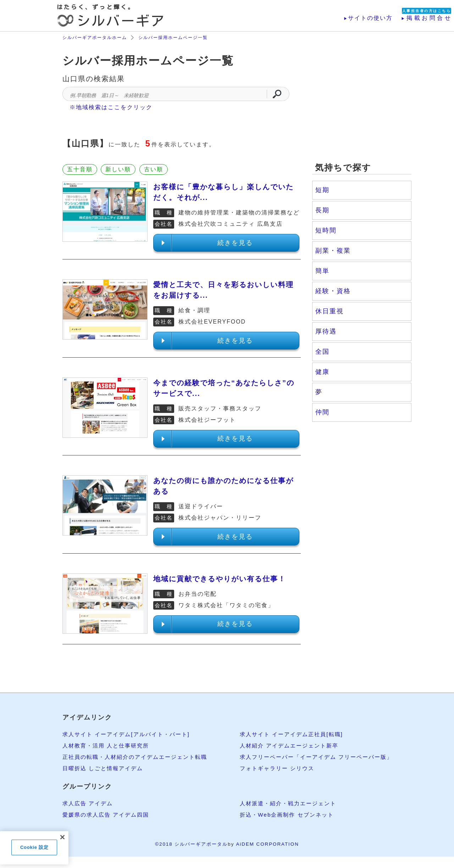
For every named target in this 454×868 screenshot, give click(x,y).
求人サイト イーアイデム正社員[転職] (294, 734)
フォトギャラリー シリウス (279, 768)
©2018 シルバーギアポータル (191, 844)
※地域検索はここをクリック (111, 107)
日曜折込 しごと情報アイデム (105, 768)
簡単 (322, 271)
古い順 (154, 169)
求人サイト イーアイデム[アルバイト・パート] (130, 734)
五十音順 (80, 169)
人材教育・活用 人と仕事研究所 (108, 746)
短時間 (326, 230)
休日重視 (330, 311)
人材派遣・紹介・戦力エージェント (291, 803)
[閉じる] (62, 837)
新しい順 (118, 169)
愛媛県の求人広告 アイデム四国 (108, 815)
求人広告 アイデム (89, 803)
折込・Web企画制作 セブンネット (289, 815)
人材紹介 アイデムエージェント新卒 (292, 746)
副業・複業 (333, 251)
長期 (322, 210)
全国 (322, 352)
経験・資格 (333, 291)
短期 (322, 190)
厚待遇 (326, 331)
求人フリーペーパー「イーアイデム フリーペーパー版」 (321, 757)
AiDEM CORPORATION (267, 844)
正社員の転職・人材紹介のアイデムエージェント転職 (139, 757)
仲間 (322, 412)
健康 (322, 372)
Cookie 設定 (34, 847)
